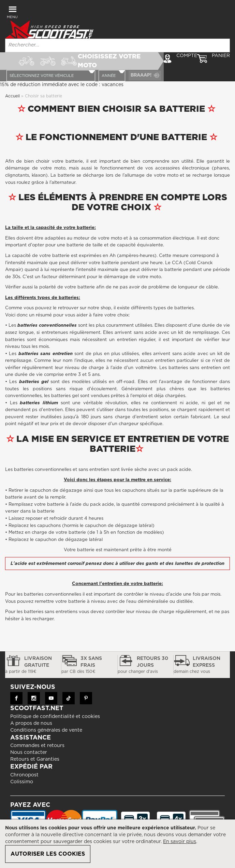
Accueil (13, 107)
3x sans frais (89, 677)
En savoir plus (180, 842)
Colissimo (22, 793)
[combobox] (117, 45)
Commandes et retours (37, 757)
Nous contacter (29, 764)
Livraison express (202, 677)
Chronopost (24, 786)
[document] (117, 844)
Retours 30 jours (146, 677)
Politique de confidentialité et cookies (55, 728)
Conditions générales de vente (46, 742)
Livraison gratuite (33, 677)
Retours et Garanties (35, 771)
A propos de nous (31, 735)
